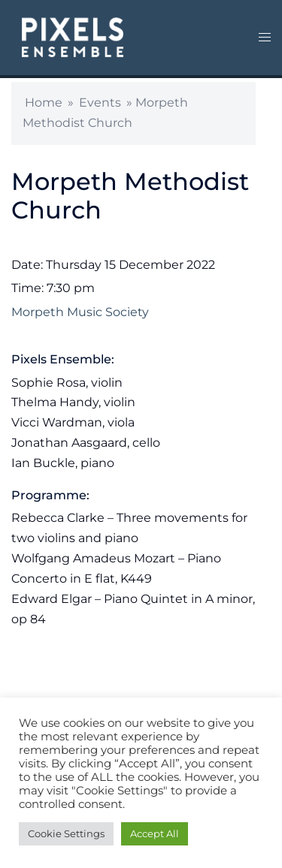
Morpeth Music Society (80, 312)
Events (100, 102)
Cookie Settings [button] (66, 833)
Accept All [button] (155, 833)
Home (44, 102)
